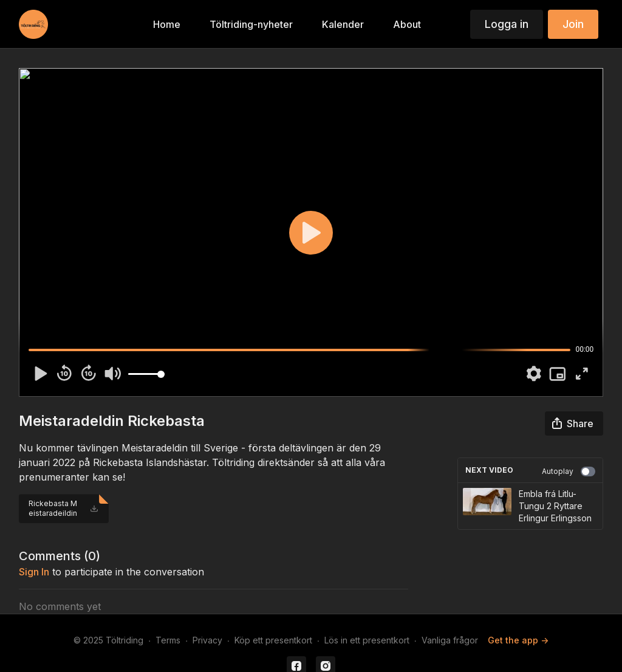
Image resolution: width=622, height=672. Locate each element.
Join (573, 24)
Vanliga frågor (450, 640)
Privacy (207, 640)
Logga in (507, 24)
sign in (34, 572)
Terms (168, 640)
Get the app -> (518, 640)
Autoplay (569, 471)
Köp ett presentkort (273, 640)
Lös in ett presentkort (367, 640)
